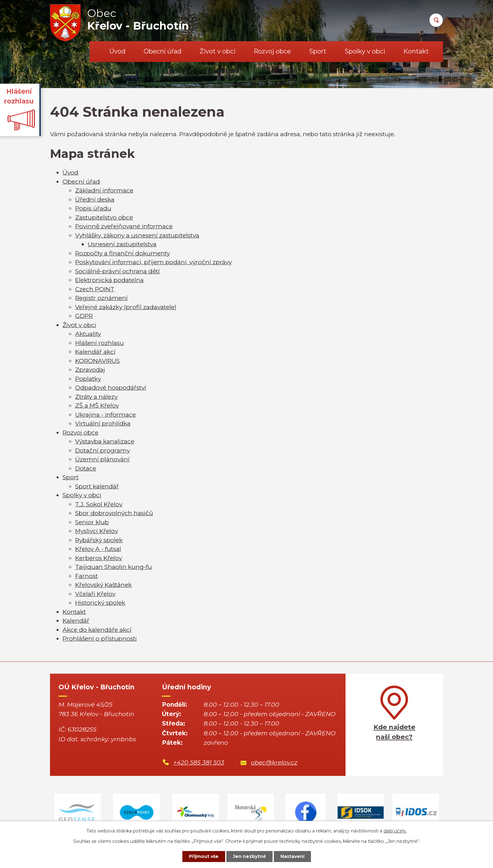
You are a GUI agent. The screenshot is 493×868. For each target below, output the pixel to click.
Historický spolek (100, 603)
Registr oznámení (101, 298)
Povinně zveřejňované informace (124, 226)
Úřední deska (95, 200)
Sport (318, 51)
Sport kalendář (97, 486)
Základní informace (104, 190)
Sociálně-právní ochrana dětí (117, 271)
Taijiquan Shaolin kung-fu (114, 567)
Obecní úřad (163, 51)
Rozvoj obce (272, 51)
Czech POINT (95, 289)
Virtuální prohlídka (103, 423)
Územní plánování (102, 459)
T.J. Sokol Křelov (99, 504)
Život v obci (218, 51)
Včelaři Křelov (95, 594)
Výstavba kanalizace (105, 441)
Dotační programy (102, 451)
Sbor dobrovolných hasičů (114, 513)
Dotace (86, 468)
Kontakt (416, 51)
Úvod (117, 51)
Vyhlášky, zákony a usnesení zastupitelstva (137, 235)
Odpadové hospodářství (111, 388)
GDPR (84, 316)
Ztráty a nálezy (96, 397)
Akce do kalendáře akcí (97, 630)
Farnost (86, 576)
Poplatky (88, 379)
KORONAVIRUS (97, 361)
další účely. (395, 831)
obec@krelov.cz (274, 762)
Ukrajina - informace (105, 415)
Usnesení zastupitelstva (122, 244)
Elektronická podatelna (109, 280)
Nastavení (292, 856)
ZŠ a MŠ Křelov (97, 406)
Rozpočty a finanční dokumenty (122, 253)
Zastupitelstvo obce (104, 217)
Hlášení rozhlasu (100, 343)
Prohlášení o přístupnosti (100, 639)
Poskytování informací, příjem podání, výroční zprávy (153, 262)
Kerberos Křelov (99, 558)
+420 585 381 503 (199, 762)
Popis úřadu (93, 208)
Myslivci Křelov (97, 531)
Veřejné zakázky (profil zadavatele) (126, 307)
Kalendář (76, 621)
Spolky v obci (365, 51)
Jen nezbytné (249, 856)
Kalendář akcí (95, 352)
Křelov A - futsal (98, 549)
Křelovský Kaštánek (103, 585)
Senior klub (92, 522)
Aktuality (88, 334)
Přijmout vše (204, 856)
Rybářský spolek (99, 540)
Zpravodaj (90, 370)
